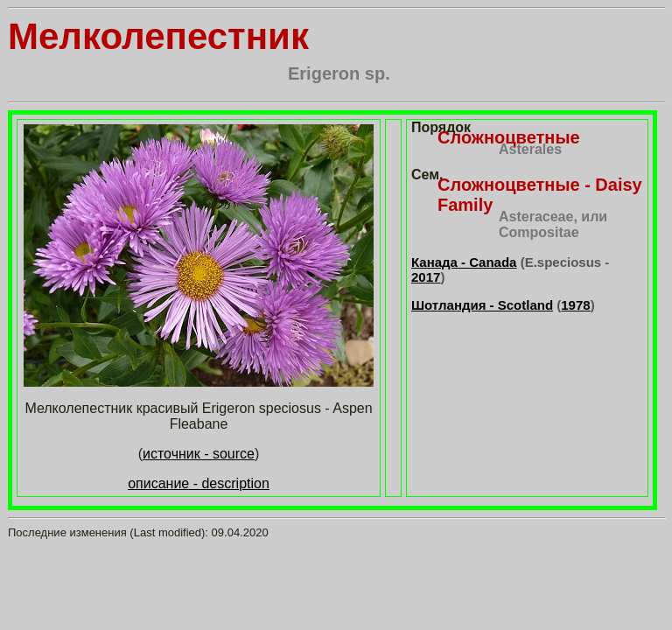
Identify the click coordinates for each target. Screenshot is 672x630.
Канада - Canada (464, 262)
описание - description (199, 483)
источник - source (199, 454)
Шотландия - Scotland (482, 305)
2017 (426, 277)
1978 (575, 305)
